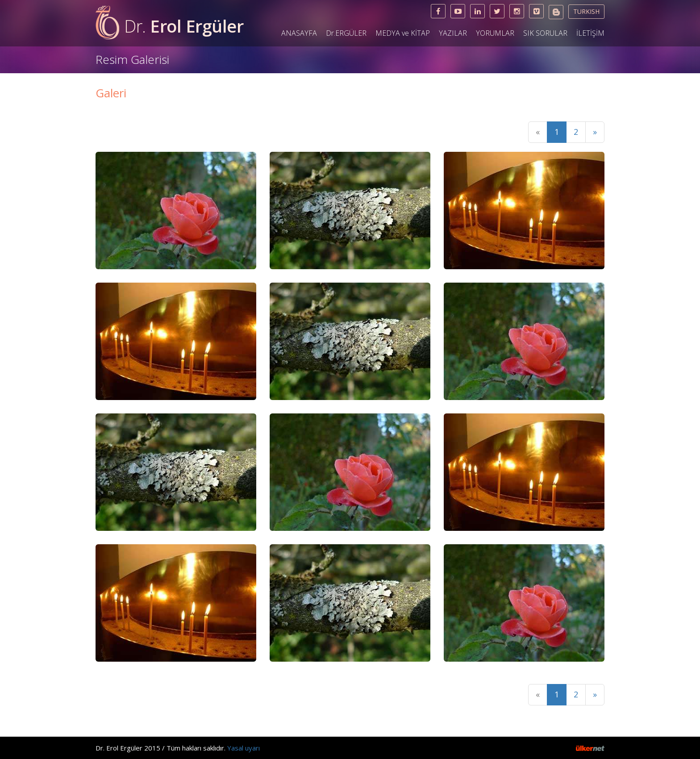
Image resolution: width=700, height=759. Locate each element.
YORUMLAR (495, 33)
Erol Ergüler (184, 26)
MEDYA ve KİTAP (403, 33)
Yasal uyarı (244, 748)
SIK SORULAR (545, 33)
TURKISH (586, 11)
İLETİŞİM (590, 33)
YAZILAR (453, 33)
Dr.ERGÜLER (346, 33)
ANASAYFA (299, 33)
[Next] (595, 132)
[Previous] (538, 132)
